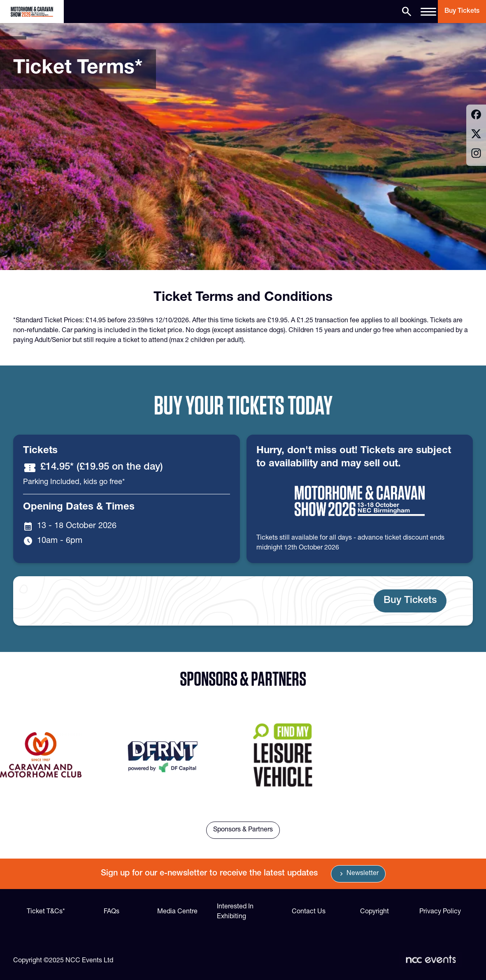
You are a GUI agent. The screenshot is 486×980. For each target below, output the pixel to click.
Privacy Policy (440, 912)
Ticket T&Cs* (46, 912)
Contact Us (309, 912)
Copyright (374, 912)
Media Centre (177, 912)
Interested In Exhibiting (235, 912)
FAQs (112, 912)
